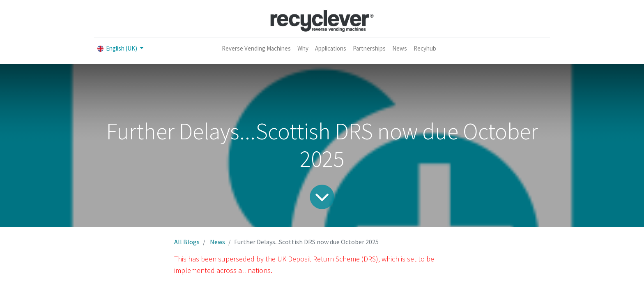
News (217, 242)
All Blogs (187, 242)
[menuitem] (256, 49)
